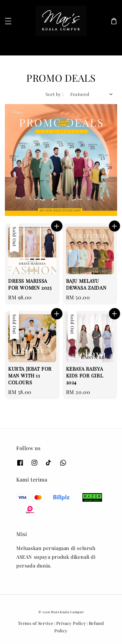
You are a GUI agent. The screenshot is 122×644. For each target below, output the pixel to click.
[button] (8, 21)
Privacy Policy (71, 623)
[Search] (107, 45)
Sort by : (55, 94)
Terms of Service (36, 623)
